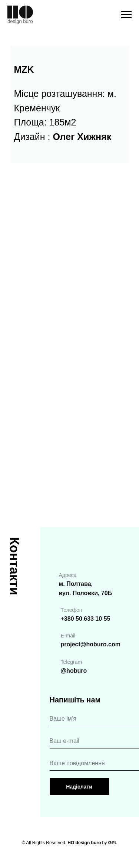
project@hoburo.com (91, 644)
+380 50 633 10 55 (86, 619)
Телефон (72, 610)
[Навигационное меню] (126, 15)
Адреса (68, 575)
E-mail (68, 636)
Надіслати (79, 787)
